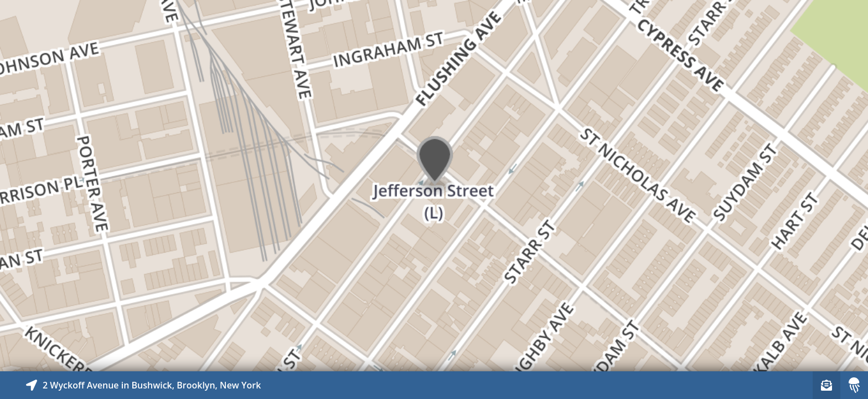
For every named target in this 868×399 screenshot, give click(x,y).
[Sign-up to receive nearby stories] (826, 385)
